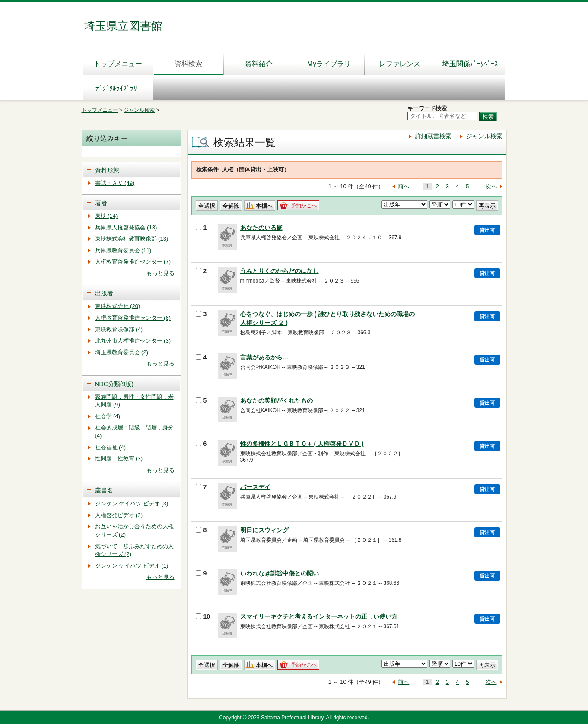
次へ (491, 186)
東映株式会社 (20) (118, 306)
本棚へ (264, 206)
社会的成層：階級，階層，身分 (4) (134, 432)
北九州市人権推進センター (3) (133, 341)
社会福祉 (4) (111, 447)
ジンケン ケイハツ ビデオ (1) (132, 566)
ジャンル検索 (139, 110)
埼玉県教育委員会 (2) (122, 352)
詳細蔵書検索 (433, 136)
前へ (404, 186)
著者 (101, 203)
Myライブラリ (329, 64)
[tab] (131, 170)
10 (203, 616)
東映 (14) (106, 216)
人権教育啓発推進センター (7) (133, 262)
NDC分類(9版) (114, 384)
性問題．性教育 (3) (119, 459)
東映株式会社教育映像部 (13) (132, 239)
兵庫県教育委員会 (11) (123, 250)
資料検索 (188, 64)
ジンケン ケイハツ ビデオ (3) (132, 503)
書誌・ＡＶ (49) (115, 183)
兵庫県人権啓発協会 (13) (126, 227)
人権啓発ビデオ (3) (119, 515)
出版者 (104, 293)
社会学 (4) (108, 416)
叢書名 (104, 490)
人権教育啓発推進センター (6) (133, 318)
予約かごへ (304, 206)
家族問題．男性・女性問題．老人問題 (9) (134, 401)
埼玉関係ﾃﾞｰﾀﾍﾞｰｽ (470, 64)
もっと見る (161, 273)
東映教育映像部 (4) (119, 329)
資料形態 (107, 170)
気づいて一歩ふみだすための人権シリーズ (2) (134, 550)
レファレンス (400, 64)
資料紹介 (259, 64)
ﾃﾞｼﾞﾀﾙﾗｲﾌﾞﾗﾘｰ (118, 88)
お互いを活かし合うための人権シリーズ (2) (134, 530)
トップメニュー (118, 64)
